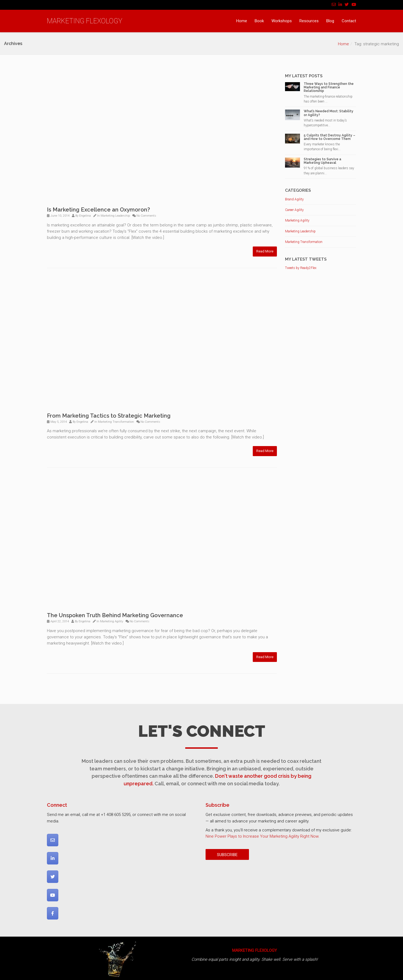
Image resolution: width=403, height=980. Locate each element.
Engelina (85, 216)
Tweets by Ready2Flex (301, 268)
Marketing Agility (112, 621)
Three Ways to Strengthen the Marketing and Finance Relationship (329, 87)
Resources (309, 21)
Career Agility (294, 210)
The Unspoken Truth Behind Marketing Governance (115, 615)
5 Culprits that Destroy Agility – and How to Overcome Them (330, 137)
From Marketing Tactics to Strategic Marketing (109, 416)
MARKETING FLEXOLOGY (85, 21)
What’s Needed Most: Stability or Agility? (329, 113)
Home (242, 21)
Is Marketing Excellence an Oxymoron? (98, 210)
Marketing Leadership (115, 216)
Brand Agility (294, 199)
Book (259, 21)
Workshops (282, 21)
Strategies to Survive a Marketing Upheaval (322, 161)
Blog (330, 21)
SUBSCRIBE (227, 855)
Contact (349, 21)
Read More (265, 251)
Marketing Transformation (116, 422)
